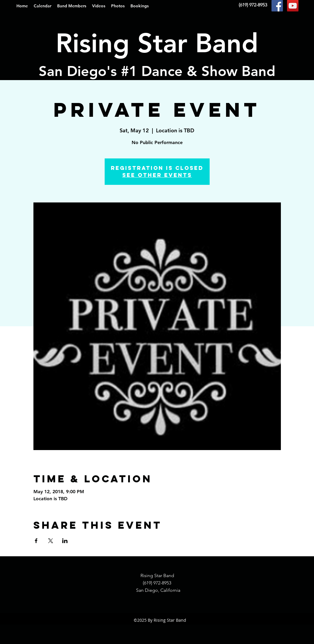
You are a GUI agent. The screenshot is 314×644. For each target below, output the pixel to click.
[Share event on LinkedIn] (65, 541)
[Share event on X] (51, 541)
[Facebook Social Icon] (277, 6)
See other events (157, 175)
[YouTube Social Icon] (293, 6)
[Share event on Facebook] (36, 541)
